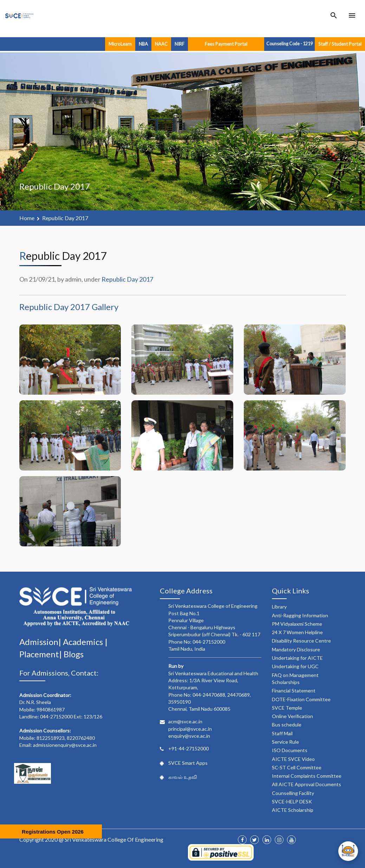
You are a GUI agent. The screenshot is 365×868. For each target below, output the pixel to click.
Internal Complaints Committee (307, 776)
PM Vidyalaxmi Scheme (297, 624)
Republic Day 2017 (65, 218)
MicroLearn (120, 44)
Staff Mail (282, 733)
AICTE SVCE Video (293, 759)
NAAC (161, 44)
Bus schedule (287, 725)
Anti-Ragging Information (300, 615)
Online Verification (292, 716)
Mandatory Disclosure (296, 649)
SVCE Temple (287, 708)
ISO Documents (290, 750)
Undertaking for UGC (295, 666)
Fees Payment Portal (226, 44)
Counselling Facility (293, 793)
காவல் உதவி (183, 777)
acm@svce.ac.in (185, 721)
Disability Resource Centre (301, 641)
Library (279, 607)
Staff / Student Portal (340, 44)
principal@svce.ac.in (190, 729)
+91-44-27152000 (188, 748)
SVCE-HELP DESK (292, 801)
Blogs (74, 654)
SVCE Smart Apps (188, 763)
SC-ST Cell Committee (297, 767)
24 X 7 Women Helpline (297, 632)
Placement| (41, 654)
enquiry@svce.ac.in (189, 736)
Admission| (41, 642)
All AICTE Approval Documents (307, 784)
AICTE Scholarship (293, 810)
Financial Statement (294, 691)
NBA (143, 44)
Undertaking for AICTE (297, 658)
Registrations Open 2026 (53, 832)
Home (27, 218)
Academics (84, 642)
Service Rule (285, 742)
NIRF (180, 44)
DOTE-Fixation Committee (301, 699)
